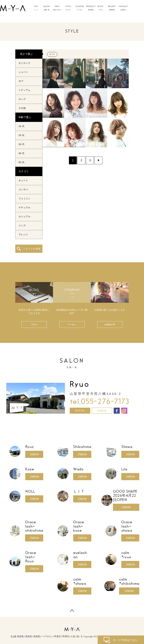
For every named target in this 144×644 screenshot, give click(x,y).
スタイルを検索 (29, 249)
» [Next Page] (98, 160)
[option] (72, 397)
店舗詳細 (102, 411)
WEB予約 (80, 411)
